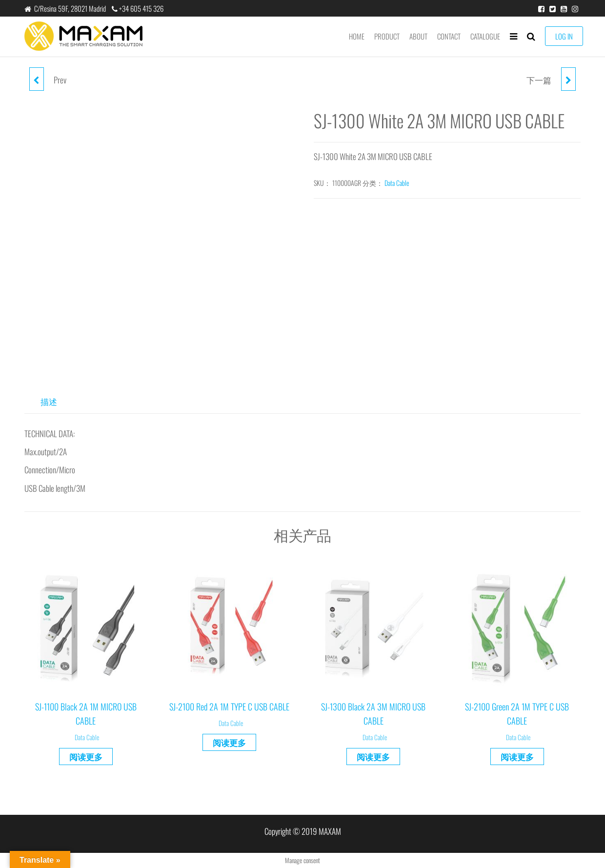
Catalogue (485, 36)
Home (357, 36)
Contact (449, 36)
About (418, 36)
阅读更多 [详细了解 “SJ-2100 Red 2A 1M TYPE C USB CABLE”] (229, 742)
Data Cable (397, 183)
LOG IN (564, 36)
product (387, 36)
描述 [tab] (49, 401)
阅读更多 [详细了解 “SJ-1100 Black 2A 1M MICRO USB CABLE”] (86, 757)
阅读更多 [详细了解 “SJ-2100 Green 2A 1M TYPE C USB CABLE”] (517, 757)
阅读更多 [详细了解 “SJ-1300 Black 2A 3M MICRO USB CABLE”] (373, 757)
